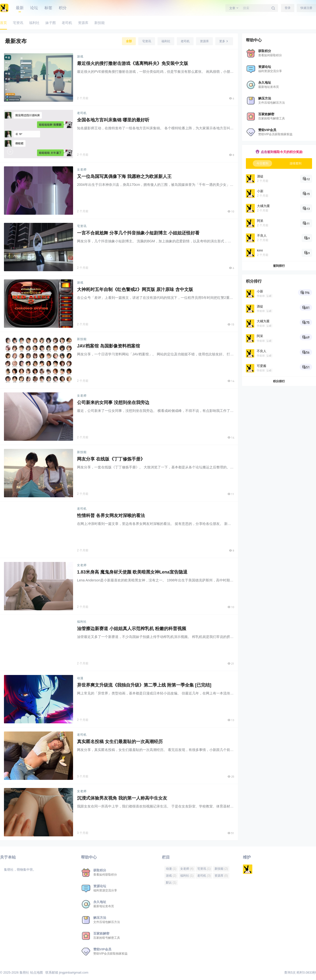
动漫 (80, 678)
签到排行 (279, 266)
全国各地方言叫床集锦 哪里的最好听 (113, 120)
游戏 (80, 57)
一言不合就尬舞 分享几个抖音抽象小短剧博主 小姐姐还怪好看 (138, 233)
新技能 (82, 339)
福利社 (82, 622)
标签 (48, 8)
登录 (288, 8)
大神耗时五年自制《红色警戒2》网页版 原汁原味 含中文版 (135, 289)
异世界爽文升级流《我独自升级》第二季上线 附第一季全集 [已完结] (144, 685)
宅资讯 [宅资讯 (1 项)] (204, 869)
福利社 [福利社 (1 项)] (187, 876)
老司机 (82, 113)
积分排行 (279, 381)
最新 (20, 8)
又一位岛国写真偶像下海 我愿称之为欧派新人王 (124, 176)
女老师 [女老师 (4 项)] (187, 869)
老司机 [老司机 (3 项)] (204, 876)
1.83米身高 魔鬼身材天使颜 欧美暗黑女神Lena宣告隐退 (132, 572)
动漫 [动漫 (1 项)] (171, 869)
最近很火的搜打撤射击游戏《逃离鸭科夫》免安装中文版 (133, 63)
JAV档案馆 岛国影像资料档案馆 (109, 346)
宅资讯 (82, 226)
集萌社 (24, 972)
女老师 (82, 170)
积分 (63, 8)
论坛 (34, 8)
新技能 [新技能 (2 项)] (221, 869)
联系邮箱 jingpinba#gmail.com (67, 972)
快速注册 (306, 8)
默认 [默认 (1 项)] (171, 883)
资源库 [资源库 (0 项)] (221, 876)
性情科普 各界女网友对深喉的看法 (111, 516)
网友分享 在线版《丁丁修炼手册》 (111, 459)
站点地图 (37, 972)
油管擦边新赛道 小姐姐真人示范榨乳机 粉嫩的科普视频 (132, 629)
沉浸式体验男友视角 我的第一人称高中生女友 (122, 798)
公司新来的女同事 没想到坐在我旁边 (113, 403)
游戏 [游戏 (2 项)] (171, 876)
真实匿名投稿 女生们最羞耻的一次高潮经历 (120, 742)
